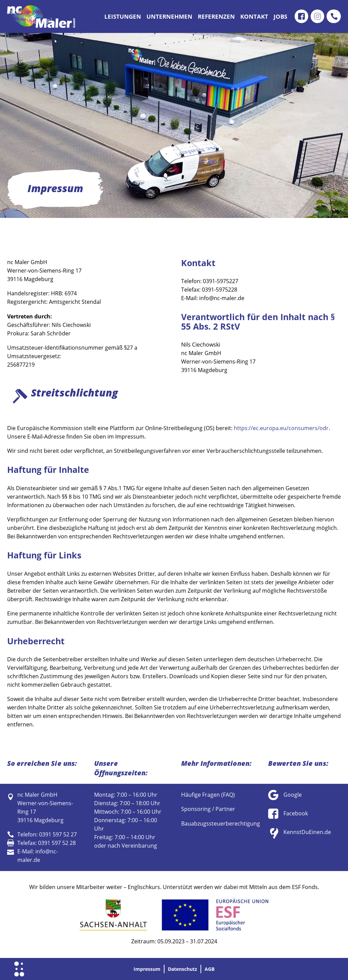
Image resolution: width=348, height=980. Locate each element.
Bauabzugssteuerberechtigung (221, 824)
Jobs (280, 16)
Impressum (143, 969)
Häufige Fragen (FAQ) (208, 795)
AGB (214, 969)
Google (293, 795)
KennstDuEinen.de (307, 832)
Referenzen (216, 16)
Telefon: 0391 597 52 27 (47, 834)
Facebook (296, 813)
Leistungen (123, 16)
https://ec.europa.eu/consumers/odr (281, 428)
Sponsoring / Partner (208, 809)
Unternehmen (169, 16)
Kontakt (254, 16)
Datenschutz (184, 969)
